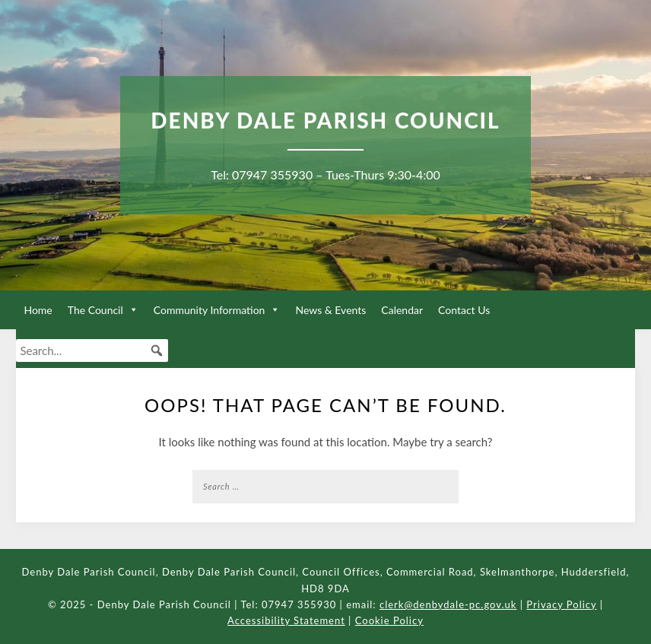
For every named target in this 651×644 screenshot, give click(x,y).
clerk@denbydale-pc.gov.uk (448, 604)
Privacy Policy (561, 604)
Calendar (402, 310)
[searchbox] (92, 351)
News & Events (330, 310)
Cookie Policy (389, 620)
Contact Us (464, 310)
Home (38, 310)
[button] (157, 351)
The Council (103, 310)
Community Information (217, 310)
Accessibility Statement (286, 620)
